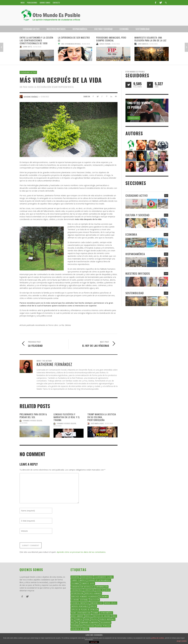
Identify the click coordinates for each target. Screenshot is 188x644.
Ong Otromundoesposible (71, 44)
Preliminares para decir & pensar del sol (33, 416)
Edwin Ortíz (28, 47)
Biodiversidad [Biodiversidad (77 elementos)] (87, 577)
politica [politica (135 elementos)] (94, 619)
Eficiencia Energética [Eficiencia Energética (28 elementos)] (80, 603)
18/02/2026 (24, 423)
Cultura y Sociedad (137, 215)
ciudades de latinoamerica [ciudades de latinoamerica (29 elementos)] (99, 580)
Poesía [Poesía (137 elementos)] (87, 619)
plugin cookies (182, 641)
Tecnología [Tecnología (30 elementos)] (90, 626)
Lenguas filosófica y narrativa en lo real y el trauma (67, 417)
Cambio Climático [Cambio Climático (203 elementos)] (79, 580)
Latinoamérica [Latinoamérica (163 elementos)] (106, 613)
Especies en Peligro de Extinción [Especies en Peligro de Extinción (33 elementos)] (85, 609)
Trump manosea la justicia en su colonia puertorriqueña (102, 417)
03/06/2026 (154, 44)
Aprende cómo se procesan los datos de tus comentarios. (81, 552)
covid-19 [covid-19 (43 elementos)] (100, 590)
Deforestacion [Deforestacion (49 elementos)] (77, 593)
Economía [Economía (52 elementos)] (104, 596)
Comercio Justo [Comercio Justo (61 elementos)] (88, 583)
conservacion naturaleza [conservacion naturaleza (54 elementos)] (82, 587)
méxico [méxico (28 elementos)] (88, 616)
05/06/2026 (37, 47)
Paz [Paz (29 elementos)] (73, 619)
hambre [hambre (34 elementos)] (96, 613)
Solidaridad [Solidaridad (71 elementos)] (106, 622)
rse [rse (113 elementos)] (77, 622)
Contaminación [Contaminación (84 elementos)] (101, 587)
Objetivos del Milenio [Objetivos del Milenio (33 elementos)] (102, 616)
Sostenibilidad (135, 293)
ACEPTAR (94, 642)
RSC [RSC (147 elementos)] (73, 622)
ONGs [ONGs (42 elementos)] (114, 616)
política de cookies (158, 638)
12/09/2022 (45, 97)
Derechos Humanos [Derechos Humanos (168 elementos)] (93, 593)
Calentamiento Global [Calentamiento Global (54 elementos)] (104, 577)
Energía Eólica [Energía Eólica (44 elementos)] (110, 603)
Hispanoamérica (135, 254)
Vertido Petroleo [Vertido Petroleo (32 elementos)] (103, 626)
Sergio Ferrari (105, 44)
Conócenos (134, 118)
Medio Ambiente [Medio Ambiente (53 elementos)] (77, 616)
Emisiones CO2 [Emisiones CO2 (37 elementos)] (97, 603)
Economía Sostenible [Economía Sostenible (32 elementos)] (80, 600)
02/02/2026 (109, 423)
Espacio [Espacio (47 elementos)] (93, 606)
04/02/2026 (58, 426)
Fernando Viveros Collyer (33, 421)
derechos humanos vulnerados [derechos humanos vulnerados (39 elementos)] (85, 596)
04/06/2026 (86, 44)
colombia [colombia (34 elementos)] (75, 583)
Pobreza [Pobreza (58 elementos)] (79, 619)
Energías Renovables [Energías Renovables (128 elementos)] (80, 606)
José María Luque (97, 423)
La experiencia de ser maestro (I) (74, 39)
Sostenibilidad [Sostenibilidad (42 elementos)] (77, 626)
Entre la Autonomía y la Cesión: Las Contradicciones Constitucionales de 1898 (37, 40)
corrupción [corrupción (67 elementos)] (89, 590)
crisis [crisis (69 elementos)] (107, 590)
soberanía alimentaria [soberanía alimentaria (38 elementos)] (90, 622)
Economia (131, 234)
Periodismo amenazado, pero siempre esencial (111, 39)
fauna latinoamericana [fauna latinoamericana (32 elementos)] (81, 613)
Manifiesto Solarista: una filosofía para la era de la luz (150, 39)
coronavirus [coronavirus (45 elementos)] (77, 590)
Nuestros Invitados (138, 273)
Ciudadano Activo (28, 72)
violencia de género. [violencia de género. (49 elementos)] (80, 629)
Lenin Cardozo (143, 44)
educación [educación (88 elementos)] (95, 600)
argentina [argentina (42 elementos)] (75, 577)
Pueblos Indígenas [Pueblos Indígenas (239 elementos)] (107, 619)
